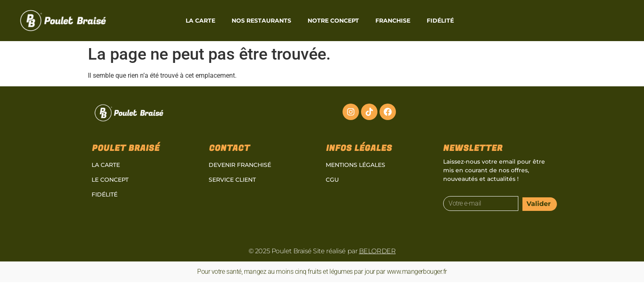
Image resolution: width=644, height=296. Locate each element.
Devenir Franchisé (240, 165)
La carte (200, 21)
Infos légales (359, 148)
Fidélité (440, 21)
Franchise (393, 21)
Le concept (110, 180)
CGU (332, 180)
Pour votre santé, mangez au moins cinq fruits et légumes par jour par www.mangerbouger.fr (322, 272)
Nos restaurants (261, 21)
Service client (232, 180)
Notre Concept (333, 21)
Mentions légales (355, 165)
